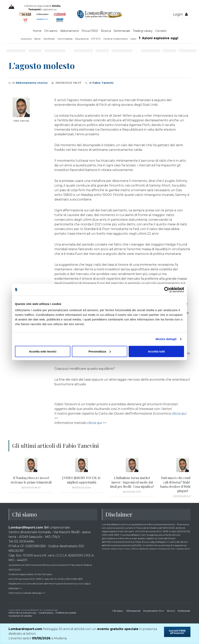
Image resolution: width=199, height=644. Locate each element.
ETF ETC (96, 39)
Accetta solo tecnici (43, 351)
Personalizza (100, 351)
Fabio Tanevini (103, 83)
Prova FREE (90, 31)
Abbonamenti (70, 31)
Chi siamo (51, 31)
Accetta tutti (156, 351)
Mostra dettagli (166, 339)
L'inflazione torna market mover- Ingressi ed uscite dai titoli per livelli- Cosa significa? (132, 482)
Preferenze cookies (66, 613)
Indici (133, 39)
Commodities (65, 39)
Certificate (49, 39)
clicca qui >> (97, 423)
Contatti (161, 31)
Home (37, 31)
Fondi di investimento (116, 39)
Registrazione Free (154, 611)
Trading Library (143, 31)
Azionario (26, 39)
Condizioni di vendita (20, 616)
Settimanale (122, 31)
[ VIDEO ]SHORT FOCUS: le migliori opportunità (81, 480)
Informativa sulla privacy (23, 613)
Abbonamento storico (32, 83)
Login (180, 14)
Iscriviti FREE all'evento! (177, 632)
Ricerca (106, 31)
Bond (37, 39)
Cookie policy (46, 613)
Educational (82, 39)
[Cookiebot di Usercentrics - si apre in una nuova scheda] (167, 290)
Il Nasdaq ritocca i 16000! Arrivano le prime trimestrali (31, 480)
